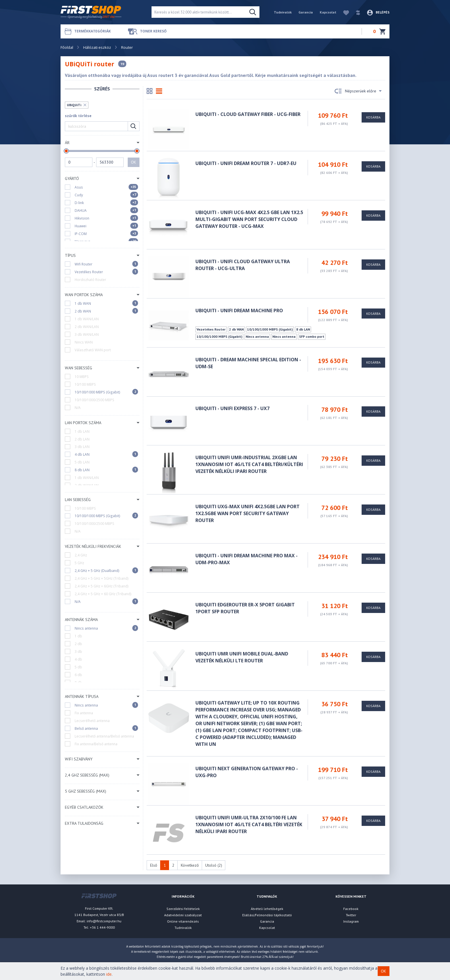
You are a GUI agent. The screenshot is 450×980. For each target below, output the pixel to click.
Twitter (351, 915)
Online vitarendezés (183, 921)
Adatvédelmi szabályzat (183, 915)
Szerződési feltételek (183, 909)
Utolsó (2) (214, 865)
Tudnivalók (283, 12)
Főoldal (67, 47)
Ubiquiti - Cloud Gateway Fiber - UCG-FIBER (248, 114)
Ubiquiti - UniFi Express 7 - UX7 (232, 408)
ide (109, 974)
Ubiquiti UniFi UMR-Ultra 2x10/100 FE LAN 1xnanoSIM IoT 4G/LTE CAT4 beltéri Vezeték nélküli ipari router (249, 824)
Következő (190, 865)
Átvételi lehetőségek (267, 909)
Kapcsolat (328, 12)
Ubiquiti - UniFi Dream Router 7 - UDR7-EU (246, 163)
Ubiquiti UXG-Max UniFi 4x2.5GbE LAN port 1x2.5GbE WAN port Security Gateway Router (248, 513)
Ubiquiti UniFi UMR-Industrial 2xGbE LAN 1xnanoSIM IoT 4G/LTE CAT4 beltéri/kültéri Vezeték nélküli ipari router (249, 464)
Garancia (306, 12)
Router (127, 47)
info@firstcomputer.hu (104, 921)
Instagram (351, 921)
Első (154, 865)
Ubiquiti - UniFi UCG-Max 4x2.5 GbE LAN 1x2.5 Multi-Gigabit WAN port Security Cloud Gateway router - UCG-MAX (249, 219)
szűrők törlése (78, 116)
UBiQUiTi (74, 105)
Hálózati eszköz (97, 47)
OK (133, 162)
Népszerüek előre (358, 91)
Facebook (351, 909)
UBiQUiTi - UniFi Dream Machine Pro (239, 311)
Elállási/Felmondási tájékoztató (267, 915)
